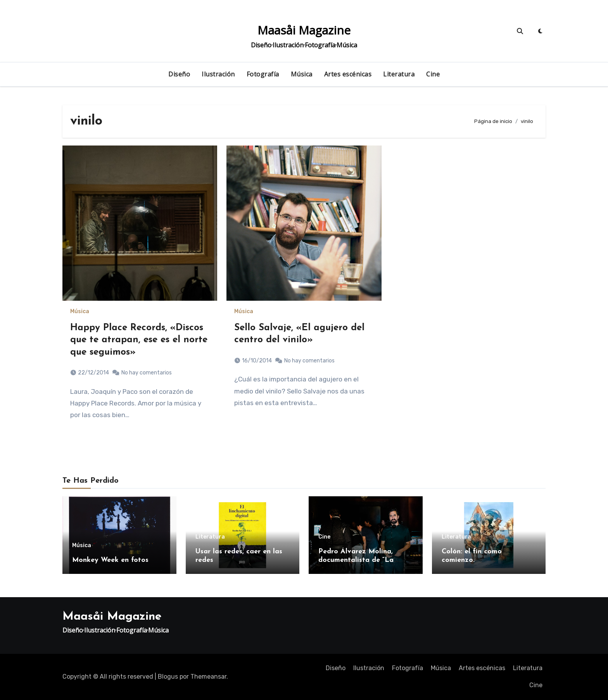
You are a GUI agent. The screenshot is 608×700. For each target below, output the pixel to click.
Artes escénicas (348, 74)
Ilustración (218, 74)
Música (302, 74)
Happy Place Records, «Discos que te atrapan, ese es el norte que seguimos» (139, 340)
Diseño (179, 74)
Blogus (168, 677)
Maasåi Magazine (304, 30)
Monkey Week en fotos (110, 560)
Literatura (399, 74)
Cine (433, 74)
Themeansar (208, 677)
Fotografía (263, 74)
